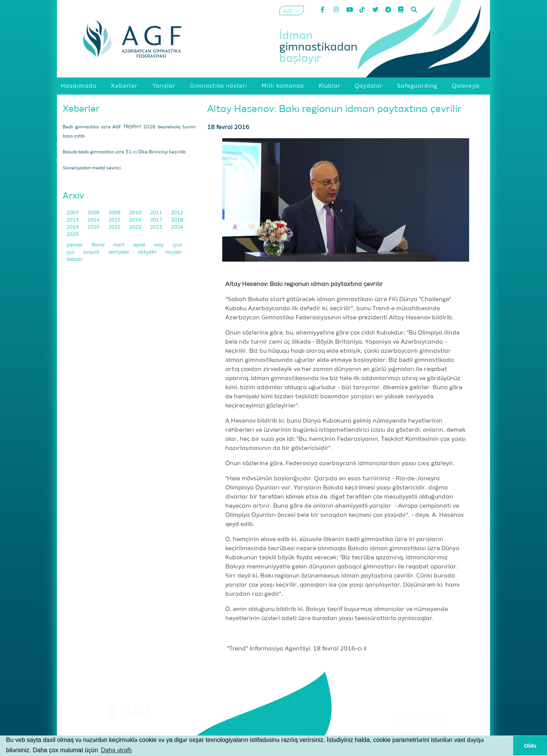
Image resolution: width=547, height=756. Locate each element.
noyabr (174, 252)
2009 (115, 213)
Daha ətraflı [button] (116, 750)
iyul (71, 252)
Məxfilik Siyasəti (418, 735)
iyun (177, 245)
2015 (115, 220)
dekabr (75, 260)
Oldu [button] (530, 746)
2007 (73, 213)
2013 (73, 220)
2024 (177, 227)
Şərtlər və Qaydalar (418, 725)
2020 (94, 227)
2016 (136, 220)
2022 (136, 227)
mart (119, 245)
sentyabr (119, 252)
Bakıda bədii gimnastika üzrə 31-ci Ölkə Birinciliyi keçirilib (124, 152)
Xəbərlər (81, 109)
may (159, 245)
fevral (99, 245)
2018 (177, 220)
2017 (157, 220)
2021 (115, 227)
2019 (73, 227)
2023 (157, 227)
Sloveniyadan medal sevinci (92, 168)
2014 (94, 220)
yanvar (75, 245)
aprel (140, 245)
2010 (136, 213)
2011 (157, 213)
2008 (94, 213)
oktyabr (148, 252)
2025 (73, 234)
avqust (92, 252)
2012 (177, 213)
